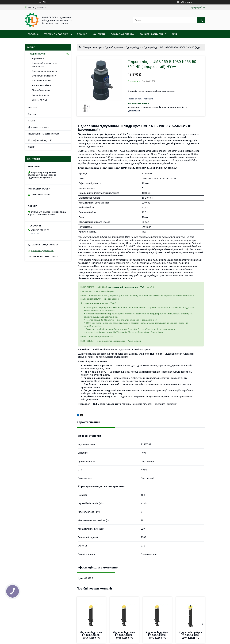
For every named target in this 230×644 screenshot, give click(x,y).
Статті (31, 121)
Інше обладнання (41, 95)
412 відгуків (186, 2)
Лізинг (31, 147)
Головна (33, 34)
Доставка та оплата (39, 127)
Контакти (99, 34)
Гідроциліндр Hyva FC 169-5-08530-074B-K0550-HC (125, 635)
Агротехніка (38, 58)
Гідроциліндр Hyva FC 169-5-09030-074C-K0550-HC (158, 635)
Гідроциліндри (134, 47)
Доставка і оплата (122, 34)
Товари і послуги (37, 54)
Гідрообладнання (114, 47)
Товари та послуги (56, 34)
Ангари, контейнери (42, 85)
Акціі (175, 34)
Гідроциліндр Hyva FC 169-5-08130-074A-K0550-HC (92, 635)
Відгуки (32, 114)
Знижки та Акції (40, 100)
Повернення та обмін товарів (43, 134)
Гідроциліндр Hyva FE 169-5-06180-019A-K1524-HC (191, 635)
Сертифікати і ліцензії (40, 140)
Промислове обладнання (45, 71)
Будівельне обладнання (44, 76)
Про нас (82, 34)
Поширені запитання (153, 34)
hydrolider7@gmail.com (42, 251)
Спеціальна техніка (42, 81)
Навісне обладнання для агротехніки (45, 65)
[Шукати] (201, 20)
